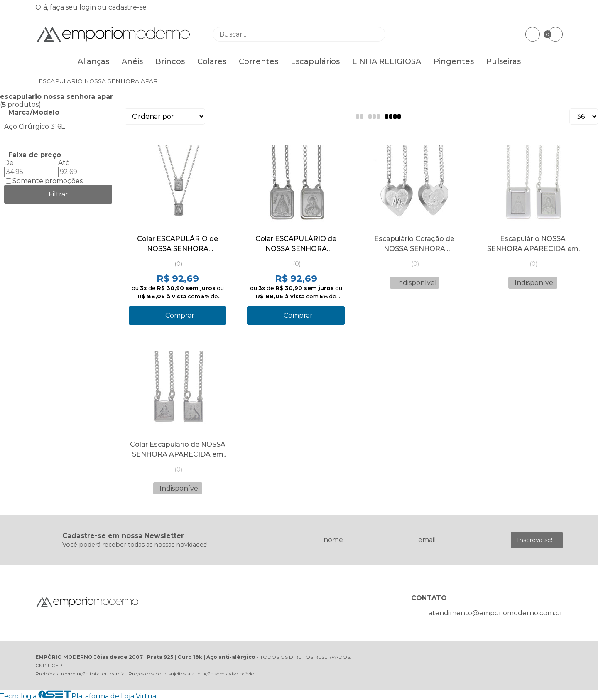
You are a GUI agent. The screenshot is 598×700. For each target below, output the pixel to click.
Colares (212, 61)
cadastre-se (127, 7)
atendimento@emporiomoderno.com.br (496, 613)
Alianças (93, 61)
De (9, 163)
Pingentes (454, 61)
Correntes (259, 61)
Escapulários (315, 61)
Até (64, 163)
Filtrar (58, 194)
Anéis (132, 61)
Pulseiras (504, 61)
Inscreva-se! (535, 540)
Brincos (170, 61)
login (88, 7)
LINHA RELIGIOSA (387, 61)
